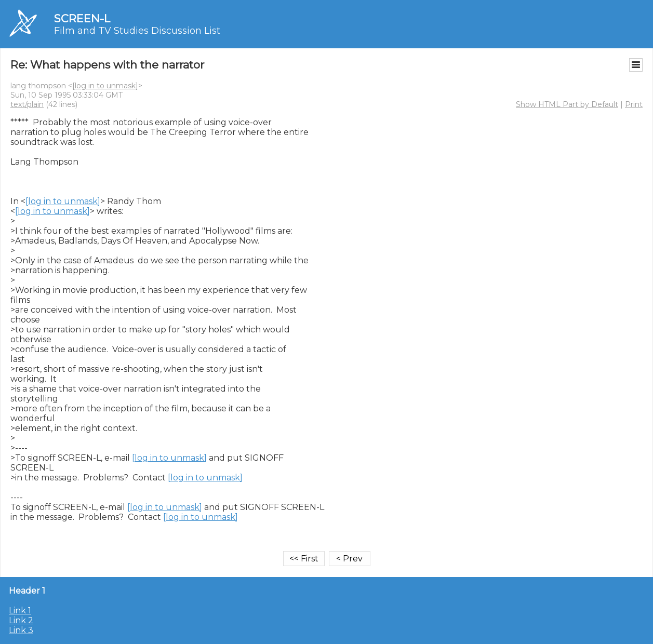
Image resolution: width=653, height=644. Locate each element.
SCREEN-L (82, 18)
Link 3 (21, 630)
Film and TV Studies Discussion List (137, 31)
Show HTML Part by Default (567, 104)
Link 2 (21, 620)
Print (634, 104)
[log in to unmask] (105, 86)
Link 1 (20, 611)
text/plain (27, 104)
